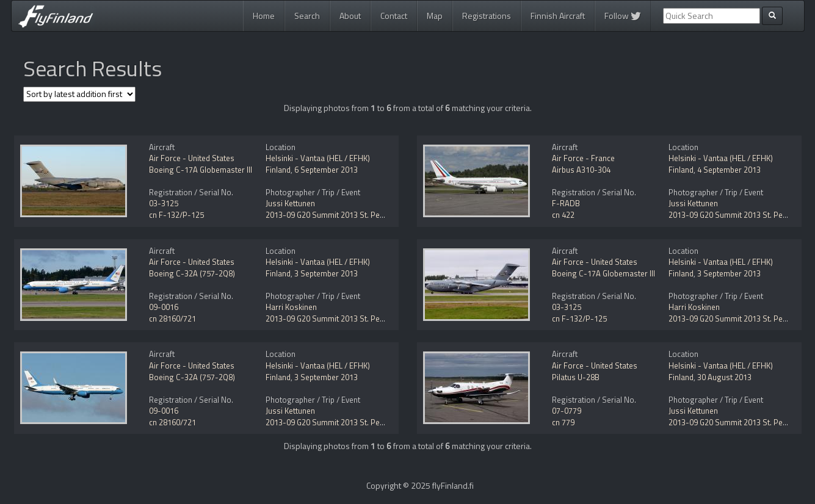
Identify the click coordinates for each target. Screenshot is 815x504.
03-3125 (164, 203)
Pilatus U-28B (576, 377)
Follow (623, 16)
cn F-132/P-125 (176, 215)
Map (435, 16)
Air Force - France (583, 158)
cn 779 (563, 422)
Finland (278, 170)
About (350, 16)
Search (307, 16)
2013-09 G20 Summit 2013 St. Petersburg (338, 215)
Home (264, 16)
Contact (394, 16)
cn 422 (563, 215)
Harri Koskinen (291, 307)
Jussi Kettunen (290, 203)
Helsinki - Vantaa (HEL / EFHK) (318, 158)
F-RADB (566, 203)
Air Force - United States (192, 158)
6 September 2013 (326, 170)
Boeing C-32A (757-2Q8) (192, 273)
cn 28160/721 (172, 319)
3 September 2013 (326, 273)
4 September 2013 (729, 170)
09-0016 (164, 307)
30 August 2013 (724, 377)
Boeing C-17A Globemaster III (201, 170)
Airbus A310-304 (581, 170)
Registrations (487, 16)
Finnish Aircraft (558, 16)
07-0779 (567, 411)
